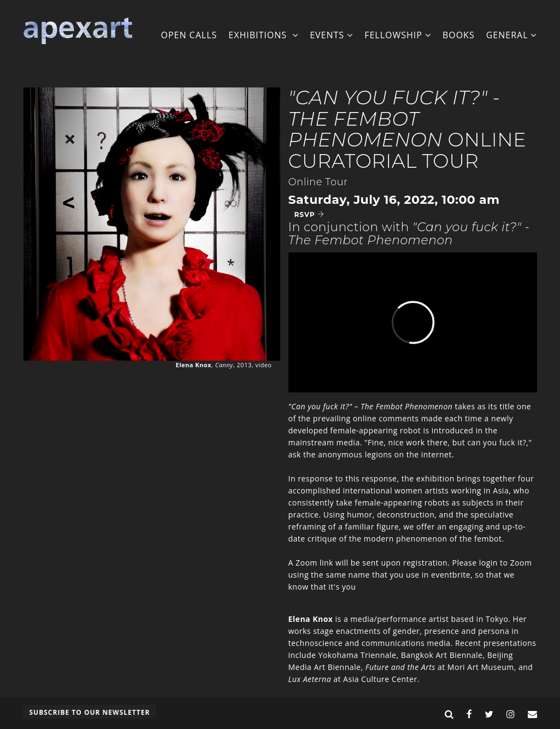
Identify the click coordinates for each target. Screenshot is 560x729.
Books (459, 35)
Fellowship (398, 35)
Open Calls (189, 35)
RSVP (310, 214)
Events (331, 35)
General (512, 35)
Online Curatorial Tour (408, 129)
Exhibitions (263, 35)
